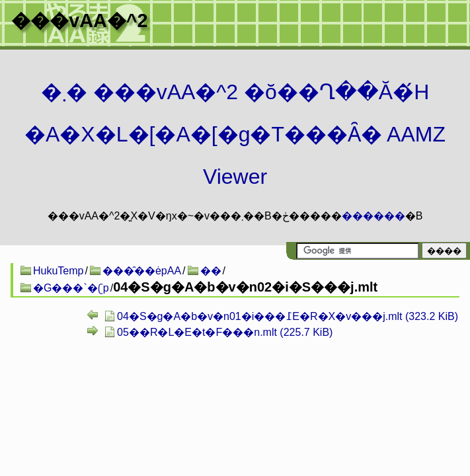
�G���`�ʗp (71, 288)
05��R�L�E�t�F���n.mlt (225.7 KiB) (225, 332)
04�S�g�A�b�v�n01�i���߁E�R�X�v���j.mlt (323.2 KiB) (288, 316)
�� (211, 271)
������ (373, 216)
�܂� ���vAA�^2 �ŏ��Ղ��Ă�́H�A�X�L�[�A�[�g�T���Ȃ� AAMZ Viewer (235, 134)
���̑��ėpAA (142, 271)
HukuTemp (58, 271)
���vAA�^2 (79, 20)
